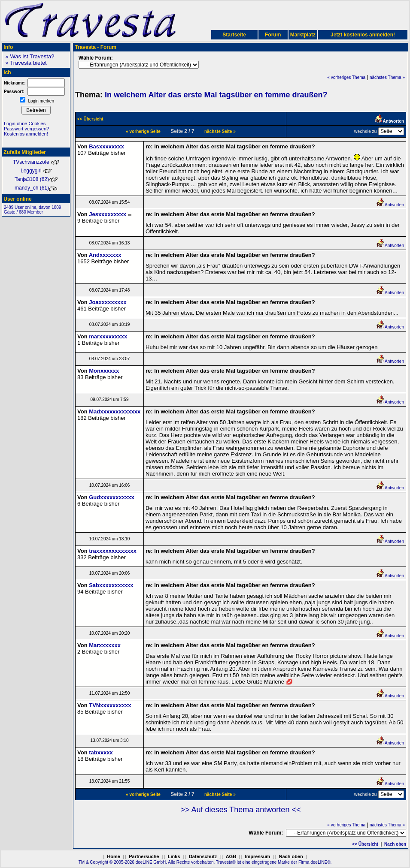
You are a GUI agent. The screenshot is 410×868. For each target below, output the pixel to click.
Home (114, 856)
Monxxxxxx (104, 371)
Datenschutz (203, 856)
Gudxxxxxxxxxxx (112, 497)
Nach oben (395, 844)
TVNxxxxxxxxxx (110, 705)
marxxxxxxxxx (108, 336)
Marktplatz (303, 35)
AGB (231, 856)
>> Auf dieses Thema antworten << (241, 810)
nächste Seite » (220, 131)
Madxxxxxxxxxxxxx (115, 411)
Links (174, 856)
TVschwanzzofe (36, 162)
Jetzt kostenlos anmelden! (363, 35)
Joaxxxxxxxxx (108, 302)
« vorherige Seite (143, 131)
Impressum (257, 856)
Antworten (390, 205)
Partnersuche (144, 856)
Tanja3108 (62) (36, 179)
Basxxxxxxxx (106, 146)
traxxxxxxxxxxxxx (113, 551)
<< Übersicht (365, 844)
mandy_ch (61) (36, 188)
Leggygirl (36, 171)
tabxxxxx (101, 752)
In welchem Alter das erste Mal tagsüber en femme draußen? (216, 95)
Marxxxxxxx (105, 645)
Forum (273, 35)
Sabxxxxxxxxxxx (111, 585)
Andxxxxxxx (105, 255)
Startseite (234, 35)
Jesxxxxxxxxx (108, 214)
